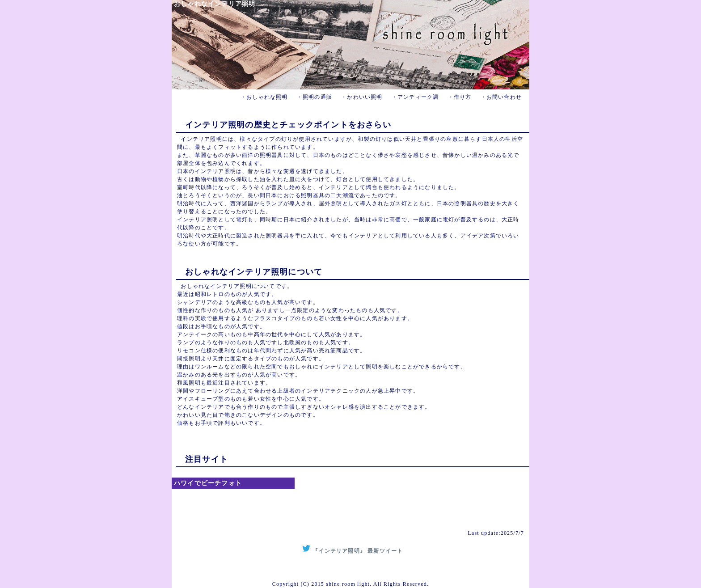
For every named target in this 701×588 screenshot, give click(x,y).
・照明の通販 (315, 97)
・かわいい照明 (362, 97)
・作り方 (460, 97)
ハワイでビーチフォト (208, 483)
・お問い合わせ (501, 97)
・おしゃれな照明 (264, 97)
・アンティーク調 (415, 97)
